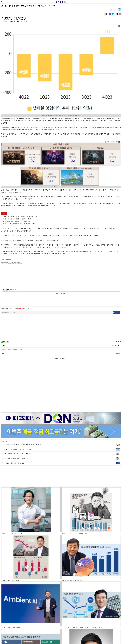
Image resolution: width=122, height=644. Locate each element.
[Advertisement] (61, 276)
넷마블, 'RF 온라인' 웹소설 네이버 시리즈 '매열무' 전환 (16, 221)
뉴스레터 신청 (116, 312)
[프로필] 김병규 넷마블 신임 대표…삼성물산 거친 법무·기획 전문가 (19, 217)
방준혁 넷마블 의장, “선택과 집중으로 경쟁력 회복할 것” (17, 219)
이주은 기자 (14, 290)
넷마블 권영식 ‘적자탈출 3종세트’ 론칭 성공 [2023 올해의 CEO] (18, 224)
